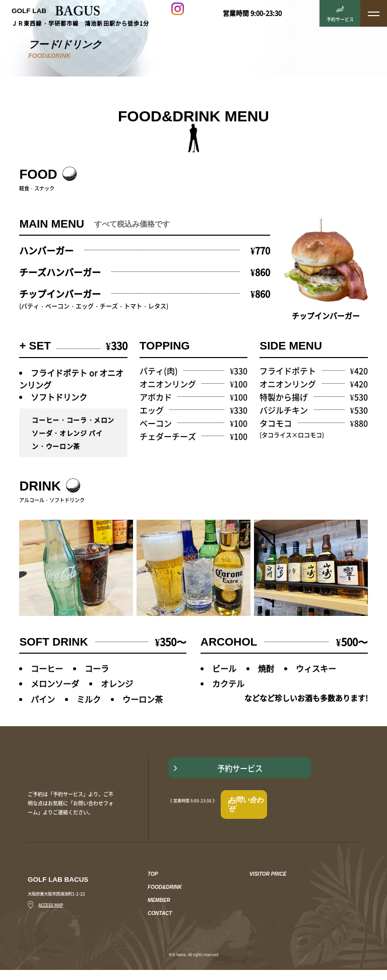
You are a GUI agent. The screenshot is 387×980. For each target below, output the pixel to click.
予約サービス (262, 787)
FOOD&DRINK (165, 900)
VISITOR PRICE (268, 887)
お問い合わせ (257, 817)
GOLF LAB (56, 10)
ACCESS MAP (45, 917)
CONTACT (160, 926)
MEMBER (159, 913)
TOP (153, 887)
